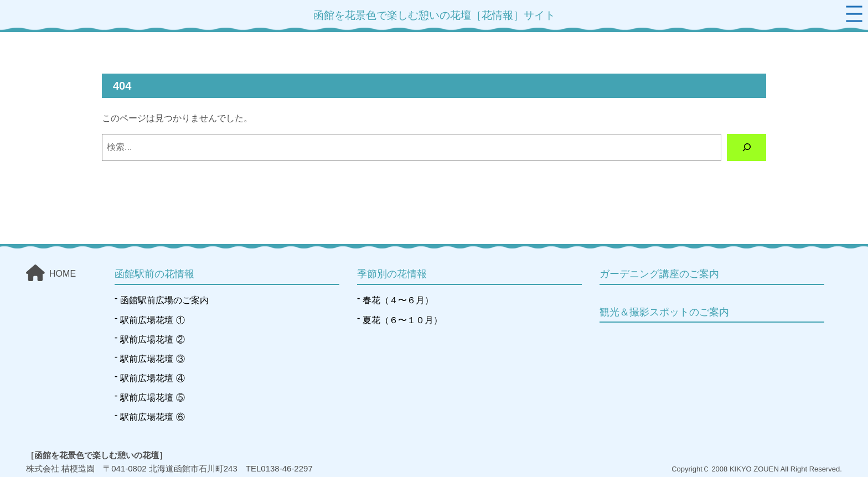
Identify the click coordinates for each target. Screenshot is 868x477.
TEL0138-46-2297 (279, 468)
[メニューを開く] (854, 14)
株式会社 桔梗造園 (60, 468)
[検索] (746, 147)
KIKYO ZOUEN (754, 469)
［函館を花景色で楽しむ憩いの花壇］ (97, 455)
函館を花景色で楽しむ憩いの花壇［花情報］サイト (434, 15)
